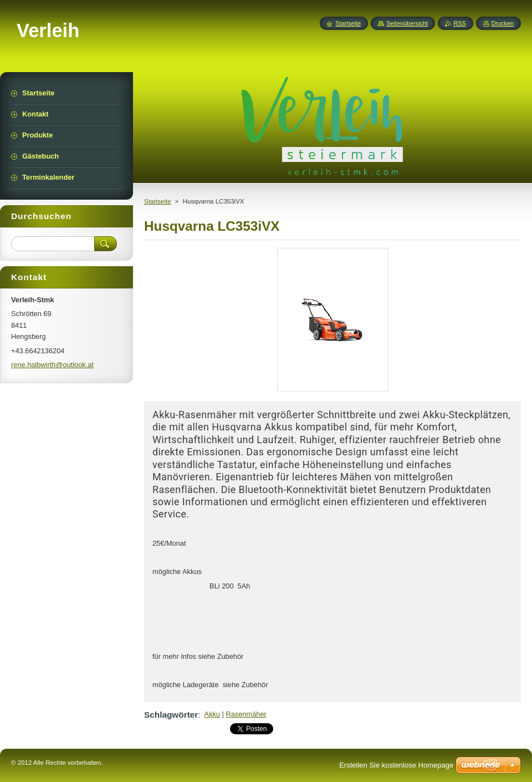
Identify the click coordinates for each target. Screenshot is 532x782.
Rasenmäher (246, 714)
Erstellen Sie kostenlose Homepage (396, 765)
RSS (459, 23)
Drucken (503, 23)
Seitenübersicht (407, 23)
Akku (212, 714)
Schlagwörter (171, 715)
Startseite (158, 201)
